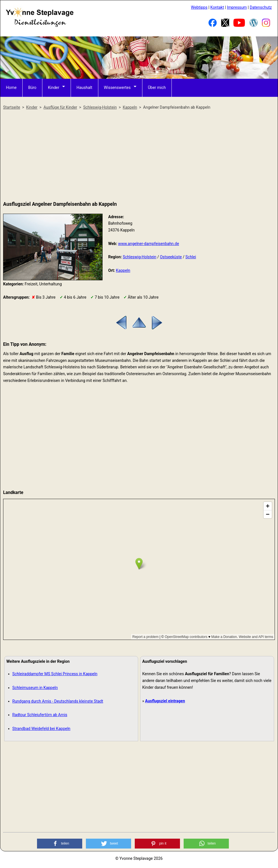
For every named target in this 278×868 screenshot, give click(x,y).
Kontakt (217, 7)
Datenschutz (261, 7)
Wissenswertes (117, 88)
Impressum (237, 7)
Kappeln (123, 270)
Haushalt (84, 88)
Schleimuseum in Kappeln (35, 688)
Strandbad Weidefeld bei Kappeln (42, 729)
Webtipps (199, 7)
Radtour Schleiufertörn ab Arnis (40, 715)
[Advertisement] (139, 156)
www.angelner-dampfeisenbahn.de (149, 244)
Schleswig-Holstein (139, 257)
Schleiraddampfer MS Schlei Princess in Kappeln (55, 674)
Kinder (54, 88)
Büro (32, 88)
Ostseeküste (171, 257)
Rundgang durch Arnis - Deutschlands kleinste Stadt (58, 701)
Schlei (191, 257)
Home (11, 88)
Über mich (157, 88)
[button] (60, 844)
